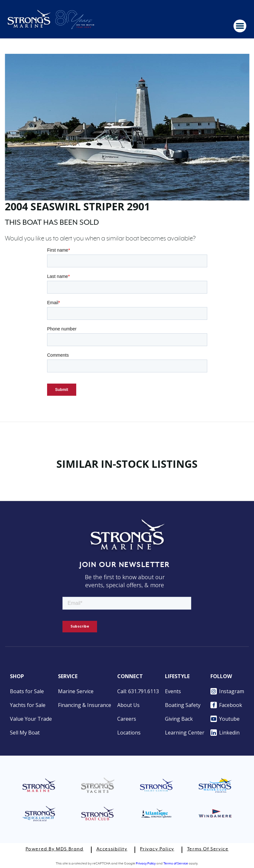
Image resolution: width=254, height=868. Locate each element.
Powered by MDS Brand (55, 849)
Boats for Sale (27, 691)
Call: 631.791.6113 (138, 691)
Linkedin (225, 733)
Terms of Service (208, 849)
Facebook (226, 705)
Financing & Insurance (85, 705)
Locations (129, 733)
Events (173, 691)
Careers (127, 719)
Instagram (227, 691)
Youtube (225, 719)
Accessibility (112, 849)
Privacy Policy (157, 849)
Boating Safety (183, 705)
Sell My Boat (25, 733)
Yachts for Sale (28, 705)
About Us (128, 705)
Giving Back (179, 719)
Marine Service (76, 691)
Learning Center (185, 733)
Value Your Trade (31, 719)
